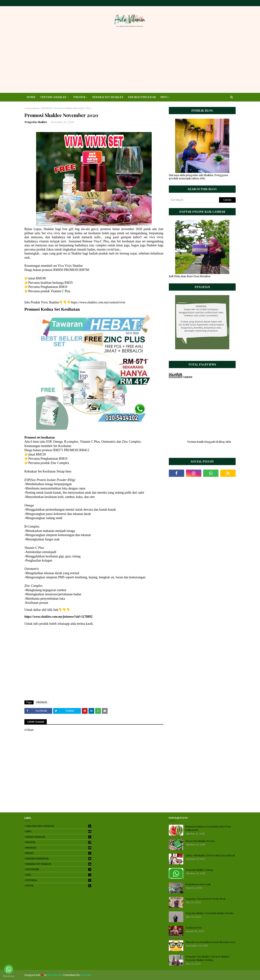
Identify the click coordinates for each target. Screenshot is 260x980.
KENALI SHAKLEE (58, 837)
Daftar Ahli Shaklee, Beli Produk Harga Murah (210, 855)
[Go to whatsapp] (9, 969)
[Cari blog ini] (194, 200)
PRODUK (58, 842)
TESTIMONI (58, 869)
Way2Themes (55, 975)
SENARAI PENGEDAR (58, 859)
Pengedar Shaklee (36, 122)
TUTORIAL (58, 880)
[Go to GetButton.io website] (9, 976)
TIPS (58, 875)
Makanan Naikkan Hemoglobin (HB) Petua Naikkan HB (208, 828)
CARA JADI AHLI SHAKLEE (58, 826)
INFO (58, 831)
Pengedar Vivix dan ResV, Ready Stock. (206, 899)
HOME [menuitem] (31, 97)
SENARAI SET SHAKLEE (58, 864)
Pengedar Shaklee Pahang (199, 870)
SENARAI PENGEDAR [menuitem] (142, 97)
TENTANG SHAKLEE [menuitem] (53, 97)
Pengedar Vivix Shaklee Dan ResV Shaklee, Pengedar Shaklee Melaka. (208, 958)
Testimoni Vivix (193, 928)
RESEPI (58, 853)
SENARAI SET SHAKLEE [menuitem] (108, 97)
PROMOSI (47, 108)
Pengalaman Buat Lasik (198, 884)
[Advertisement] (130, 61)
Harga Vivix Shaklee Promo (200, 841)
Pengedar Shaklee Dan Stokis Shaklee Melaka (210, 913)
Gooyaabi (86, 975)
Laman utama (32, 108)
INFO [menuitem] (164, 97)
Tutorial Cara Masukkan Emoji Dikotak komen (210, 942)
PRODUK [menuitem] (79, 97)
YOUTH (58, 886)
